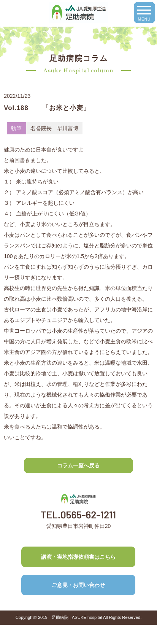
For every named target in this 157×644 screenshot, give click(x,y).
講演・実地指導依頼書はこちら (78, 557)
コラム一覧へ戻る (78, 465)
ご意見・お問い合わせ (78, 585)
